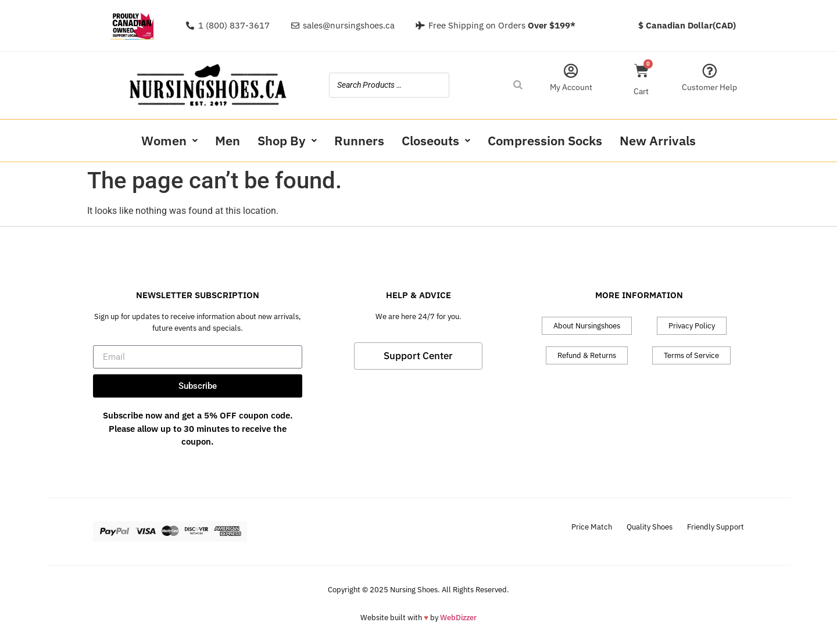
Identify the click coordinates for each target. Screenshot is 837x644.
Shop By (287, 140)
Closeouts (436, 140)
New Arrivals (658, 140)
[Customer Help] (709, 71)
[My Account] (571, 71)
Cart (641, 91)
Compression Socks (545, 140)
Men (228, 140)
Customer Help (709, 87)
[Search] (518, 85)
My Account (571, 87)
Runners (359, 140)
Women (169, 140)
